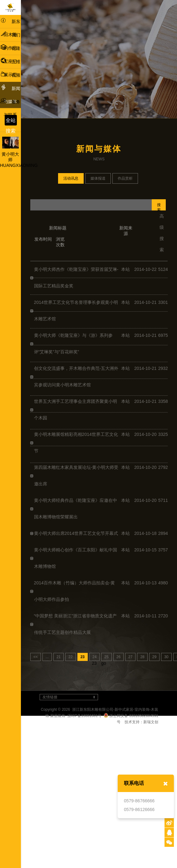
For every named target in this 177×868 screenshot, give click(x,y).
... (47, 657)
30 (166, 657)
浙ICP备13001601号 (84, 716)
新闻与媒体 (10, 94)
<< (36, 657)
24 (94, 657)
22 (70, 657)
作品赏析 (125, 178)
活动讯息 (71, 178)
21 (59, 657)
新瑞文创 (151, 722)
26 (118, 657)
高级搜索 (162, 233)
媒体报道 (98, 178)
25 (106, 657)
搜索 (159, 207)
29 (154, 657)
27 (130, 657)
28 (142, 657)
